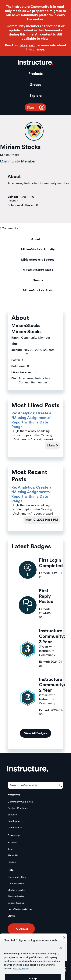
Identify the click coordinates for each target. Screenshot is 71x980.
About (36, 239)
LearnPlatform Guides (20, 909)
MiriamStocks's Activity (38, 249)
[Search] (35, 785)
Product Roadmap (18, 808)
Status (11, 916)
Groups (35, 85)
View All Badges (35, 733)
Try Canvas (21, 929)
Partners (12, 842)
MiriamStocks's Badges (38, 260)
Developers (14, 821)
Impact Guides (16, 903)
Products (35, 74)
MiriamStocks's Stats (38, 290)
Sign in (32, 107)
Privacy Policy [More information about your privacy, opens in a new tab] (21, 975)
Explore (36, 96)
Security (12, 815)
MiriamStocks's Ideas (38, 270)
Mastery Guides (16, 890)
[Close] (61, 954)
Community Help (17, 877)
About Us (13, 855)
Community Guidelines (20, 802)
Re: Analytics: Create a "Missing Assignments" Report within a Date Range (31, 420)
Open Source (15, 827)
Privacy (12, 862)
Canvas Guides (16, 883)
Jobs (10, 849)
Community (10, 228)
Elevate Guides (16, 896)
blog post (27, 45)
